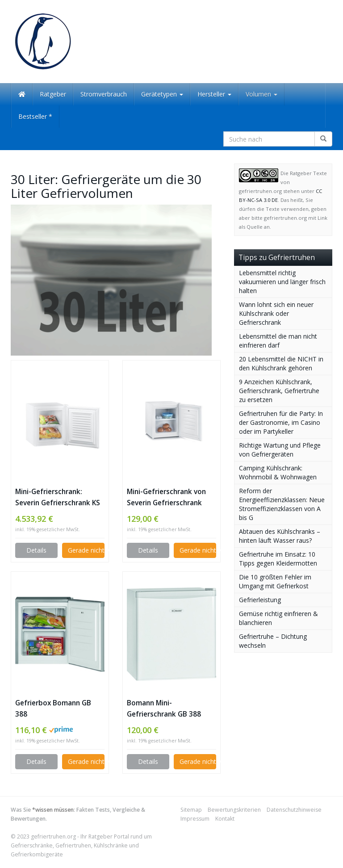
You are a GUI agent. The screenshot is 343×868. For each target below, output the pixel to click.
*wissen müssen (53, 810)
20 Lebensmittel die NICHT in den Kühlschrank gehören (281, 363)
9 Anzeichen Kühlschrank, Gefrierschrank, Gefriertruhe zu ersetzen (279, 391)
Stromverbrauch (104, 94)
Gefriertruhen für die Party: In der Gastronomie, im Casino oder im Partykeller (281, 422)
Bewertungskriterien (234, 810)
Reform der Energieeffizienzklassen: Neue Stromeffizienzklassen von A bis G (282, 504)
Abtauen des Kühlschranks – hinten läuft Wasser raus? (280, 536)
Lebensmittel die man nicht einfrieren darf (278, 341)
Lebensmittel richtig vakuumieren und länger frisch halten (282, 282)
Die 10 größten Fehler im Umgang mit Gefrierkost (275, 581)
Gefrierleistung (260, 600)
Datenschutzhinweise (294, 810)
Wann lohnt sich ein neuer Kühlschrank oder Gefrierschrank (276, 313)
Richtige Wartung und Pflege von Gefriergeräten (280, 450)
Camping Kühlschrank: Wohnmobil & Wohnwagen (278, 472)
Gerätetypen (162, 94)
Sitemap (191, 810)
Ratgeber (53, 94)
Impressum (195, 819)
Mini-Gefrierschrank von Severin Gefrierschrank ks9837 (166, 498)
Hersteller (214, 94)
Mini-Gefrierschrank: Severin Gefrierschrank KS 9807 (58, 498)
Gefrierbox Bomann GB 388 (53, 709)
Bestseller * (35, 116)
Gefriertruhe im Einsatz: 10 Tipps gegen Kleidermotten (278, 559)
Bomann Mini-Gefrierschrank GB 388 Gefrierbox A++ (164, 709)
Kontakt (225, 819)
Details (36, 550)
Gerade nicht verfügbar (86, 550)
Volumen (261, 94)
